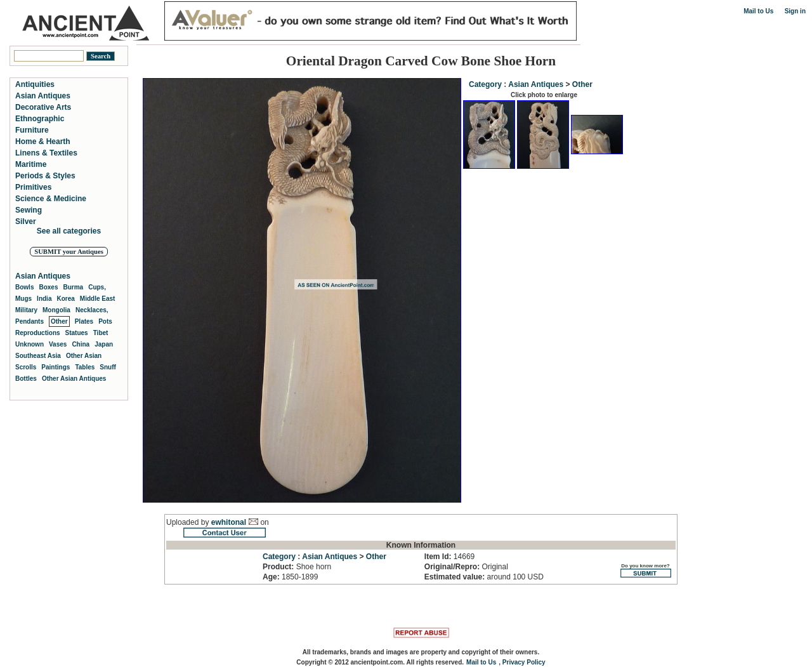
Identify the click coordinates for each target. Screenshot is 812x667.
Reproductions (38, 333)
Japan (104, 344)
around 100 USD (484, 577)
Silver (26, 221)
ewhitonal (229, 522)
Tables (85, 367)
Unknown (29, 344)
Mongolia (56, 310)
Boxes (48, 287)
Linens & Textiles (46, 153)
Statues (77, 333)
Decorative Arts (43, 107)
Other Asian (84, 356)
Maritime (31, 164)
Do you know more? (645, 570)
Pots (105, 321)
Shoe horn (297, 567)
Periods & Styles (45, 176)
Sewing (29, 210)
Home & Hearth (43, 142)
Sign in (795, 11)
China (81, 344)
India (44, 299)
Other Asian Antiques (74, 379)
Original (466, 567)
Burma (73, 287)
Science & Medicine (51, 199)
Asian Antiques (536, 84)
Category (485, 84)
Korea (65, 299)
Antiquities (35, 84)
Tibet (101, 333)
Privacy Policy (524, 662)
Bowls (24, 287)
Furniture (32, 130)
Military (26, 310)
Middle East (98, 299)
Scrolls (26, 367)
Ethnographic (40, 119)
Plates (84, 321)
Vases (58, 344)
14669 (449, 557)
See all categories (69, 231)
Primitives (33, 187)
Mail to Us (758, 11)
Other (582, 84)
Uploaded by (189, 522)
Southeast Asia (38, 356)
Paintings (56, 367)
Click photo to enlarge (544, 95)
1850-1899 (290, 577)
